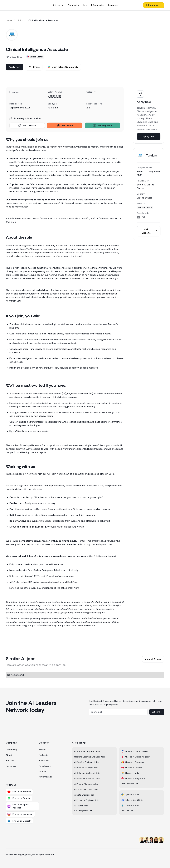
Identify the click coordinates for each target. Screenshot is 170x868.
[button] (58, 5)
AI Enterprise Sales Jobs (86, 789)
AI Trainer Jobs (81, 806)
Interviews (44, 760)
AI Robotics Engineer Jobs (87, 800)
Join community (154, 5)
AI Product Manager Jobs (86, 768)
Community (12, 750)
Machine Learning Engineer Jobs (90, 757)
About (9, 755)
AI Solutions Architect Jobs (87, 773)
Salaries (43, 750)
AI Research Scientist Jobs (87, 779)
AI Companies (46, 777)
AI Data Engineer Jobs (85, 795)
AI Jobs (42, 771)
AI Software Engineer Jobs (87, 751)
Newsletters (45, 766)
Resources (11, 766)
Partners (10, 760)
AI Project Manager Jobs (86, 784)
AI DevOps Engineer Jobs (86, 762)
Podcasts (43, 755)
